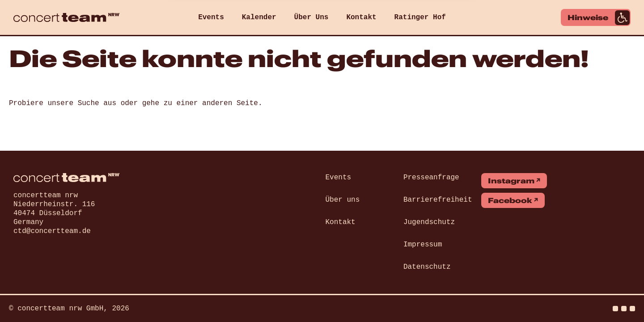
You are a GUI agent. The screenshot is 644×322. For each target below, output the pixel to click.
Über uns (343, 200)
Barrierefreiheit (438, 200)
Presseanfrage (431, 178)
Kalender (259, 17)
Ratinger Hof (420, 17)
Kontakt (361, 17)
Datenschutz (427, 267)
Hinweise (599, 18)
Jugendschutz (429, 222)
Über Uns (311, 17)
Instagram (511, 181)
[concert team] (66, 17)
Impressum (423, 245)
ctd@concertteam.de (52, 231)
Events (211, 17)
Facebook (510, 200)
